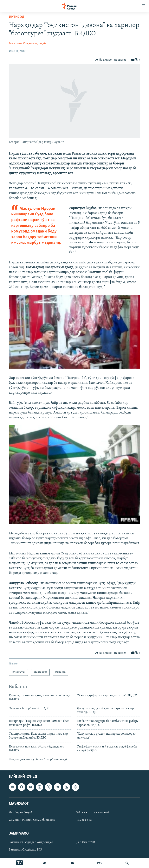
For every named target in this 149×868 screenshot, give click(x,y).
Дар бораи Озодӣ (21, 813)
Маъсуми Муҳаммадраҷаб (27, 44)
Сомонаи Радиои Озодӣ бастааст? (32, 820)
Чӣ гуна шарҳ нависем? (93, 813)
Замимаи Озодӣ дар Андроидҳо (31, 842)
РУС (100, 863)
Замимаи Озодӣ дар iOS (25, 850)
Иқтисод (17, 17)
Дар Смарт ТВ (86, 842)
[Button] (111, 60)
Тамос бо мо (84, 820)
